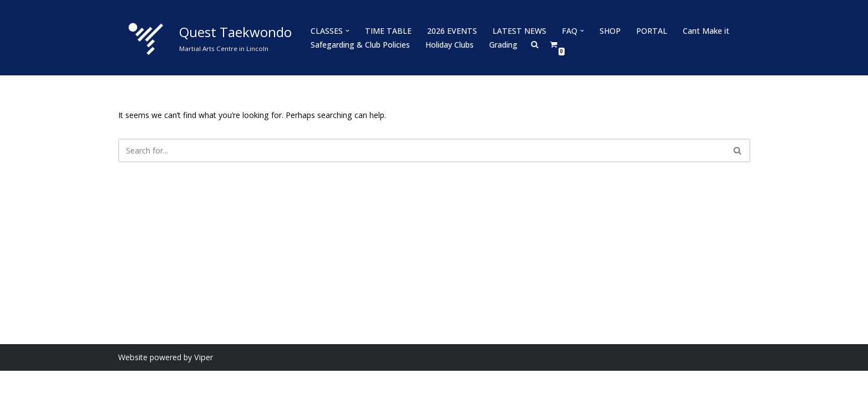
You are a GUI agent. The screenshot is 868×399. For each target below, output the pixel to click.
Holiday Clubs (450, 45)
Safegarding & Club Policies (360, 45)
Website (133, 385)
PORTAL (649, 31)
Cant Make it (703, 31)
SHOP (607, 31)
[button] (347, 31)
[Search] (422, 150)
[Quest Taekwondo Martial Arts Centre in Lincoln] (205, 38)
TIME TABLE (388, 31)
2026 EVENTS (451, 31)
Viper (202, 385)
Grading (503, 45)
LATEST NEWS (517, 31)
